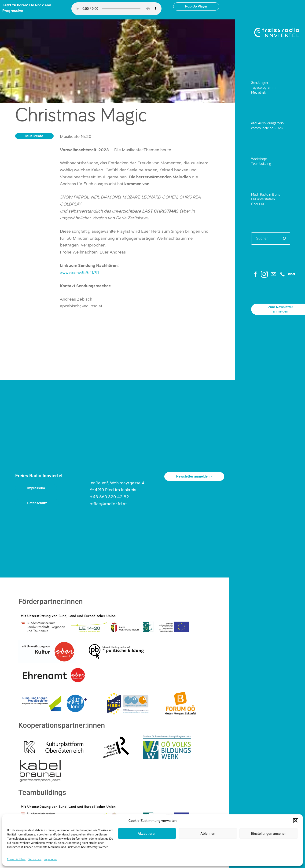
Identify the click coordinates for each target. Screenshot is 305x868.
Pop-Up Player (196, 6)
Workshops (259, 159)
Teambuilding (261, 163)
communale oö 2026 (267, 128)
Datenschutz (35, 859)
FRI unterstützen (263, 199)
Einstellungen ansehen (269, 834)
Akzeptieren (147, 834)
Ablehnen (208, 834)
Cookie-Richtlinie (16, 859)
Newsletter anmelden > (194, 476)
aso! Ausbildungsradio (267, 123)
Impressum (50, 859)
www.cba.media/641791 (79, 272)
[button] (296, 821)
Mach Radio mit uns (266, 194)
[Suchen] (284, 239)
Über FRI (258, 204)
